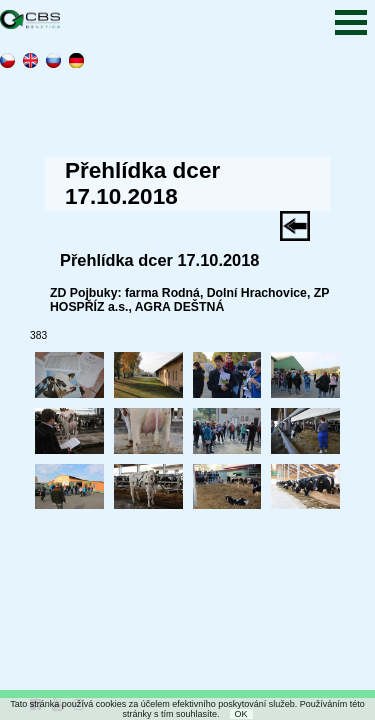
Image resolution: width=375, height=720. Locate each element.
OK (241, 714)
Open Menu (351, 22)
